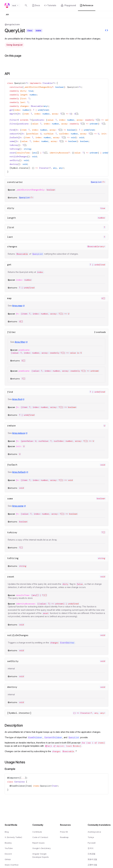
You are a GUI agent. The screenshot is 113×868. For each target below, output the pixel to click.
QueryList (20, 83)
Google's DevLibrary (41, 848)
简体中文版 (92, 859)
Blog (7, 832)
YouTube (9, 848)
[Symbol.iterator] (19, 713)
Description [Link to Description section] (14, 725)
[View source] (107, 31)
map (9, 298)
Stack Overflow (12, 865)
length (11, 218)
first (11, 227)
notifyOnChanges (18, 635)
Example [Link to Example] (10, 769)
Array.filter (20, 342)
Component (14, 778)
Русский (92, 843)
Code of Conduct (40, 837)
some (10, 499)
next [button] (16, 5)
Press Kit (64, 832)
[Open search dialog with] (26, 5)
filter (11, 332)
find (10, 392)
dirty (11, 208)
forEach (12, 465)
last (10, 237)
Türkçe (91, 837)
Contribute (37, 832)
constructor (15, 182)
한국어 (91, 848)
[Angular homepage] (7, 5)
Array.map (17, 306)
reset (11, 577)
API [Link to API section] (7, 74)
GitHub (8, 859)
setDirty (13, 661)
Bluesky (8, 843)
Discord (8, 854)
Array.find (17, 399)
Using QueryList (14, 45)
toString (13, 558)
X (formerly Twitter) (13, 837)
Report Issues (38, 843)
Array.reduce (19, 433)
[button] (103, 6)
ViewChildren (18, 786)
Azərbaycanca (94, 832)
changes (12, 247)
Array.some (18, 506)
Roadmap (64, 837)
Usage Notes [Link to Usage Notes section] (15, 762)
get (9, 265)
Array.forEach (19, 472)
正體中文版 (92, 865)
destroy (12, 687)
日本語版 (91, 854)
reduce (11, 426)
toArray (12, 532)
